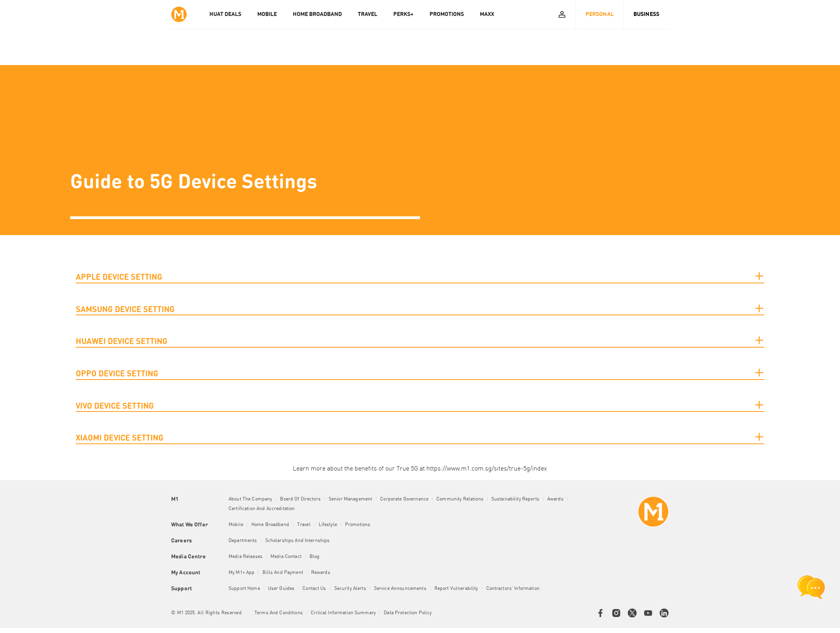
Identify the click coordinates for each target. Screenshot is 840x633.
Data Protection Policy (408, 613)
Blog (315, 557)
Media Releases (245, 557)
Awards (555, 499)
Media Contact (286, 557)
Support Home (244, 589)
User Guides (281, 589)
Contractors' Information (513, 589)
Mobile (236, 525)
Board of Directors (300, 499)
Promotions (358, 525)
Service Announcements (400, 589)
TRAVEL (368, 14)
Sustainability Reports (515, 499)
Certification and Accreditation (262, 509)
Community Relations (460, 499)
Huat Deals (225, 14)
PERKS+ (403, 14)
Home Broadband (270, 525)
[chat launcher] (811, 587)
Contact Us (314, 589)
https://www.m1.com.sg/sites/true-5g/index (487, 469)
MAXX (487, 14)
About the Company (250, 499)
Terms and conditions (279, 613)
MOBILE (267, 14)
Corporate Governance (404, 499)
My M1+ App (242, 573)
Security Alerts (350, 589)
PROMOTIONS (447, 14)
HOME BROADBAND (317, 14)
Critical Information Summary (343, 613)
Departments (243, 541)
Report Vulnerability (456, 589)
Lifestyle (328, 525)
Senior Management (350, 499)
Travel (304, 525)
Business (646, 14)
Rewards (321, 573)
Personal (600, 14)
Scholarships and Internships (298, 541)
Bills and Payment (283, 573)
